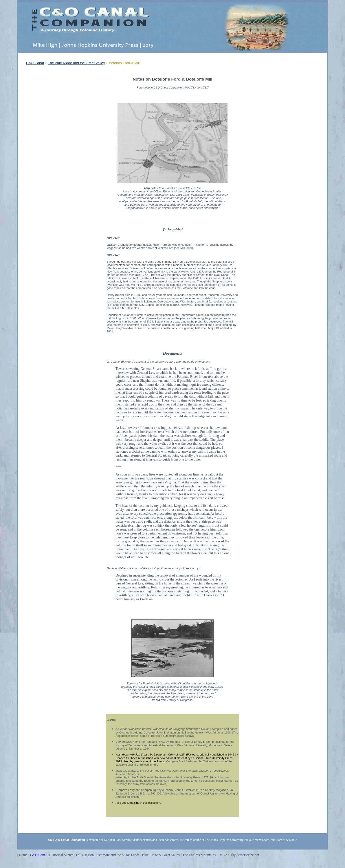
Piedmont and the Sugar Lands (118, 855)
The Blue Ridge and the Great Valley (76, 63)
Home (23, 855)
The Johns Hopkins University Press (228, 840)
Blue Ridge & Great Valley (161, 855)
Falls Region (85, 855)
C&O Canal (35, 63)
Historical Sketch (61, 855)
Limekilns (133, 803)
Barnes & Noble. (287, 840)
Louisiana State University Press (212, 758)
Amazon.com (261, 840)
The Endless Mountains (199, 855)
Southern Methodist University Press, (178, 777)
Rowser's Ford (149, 765)
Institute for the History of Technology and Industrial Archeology (175, 744)
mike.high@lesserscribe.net (239, 855)
